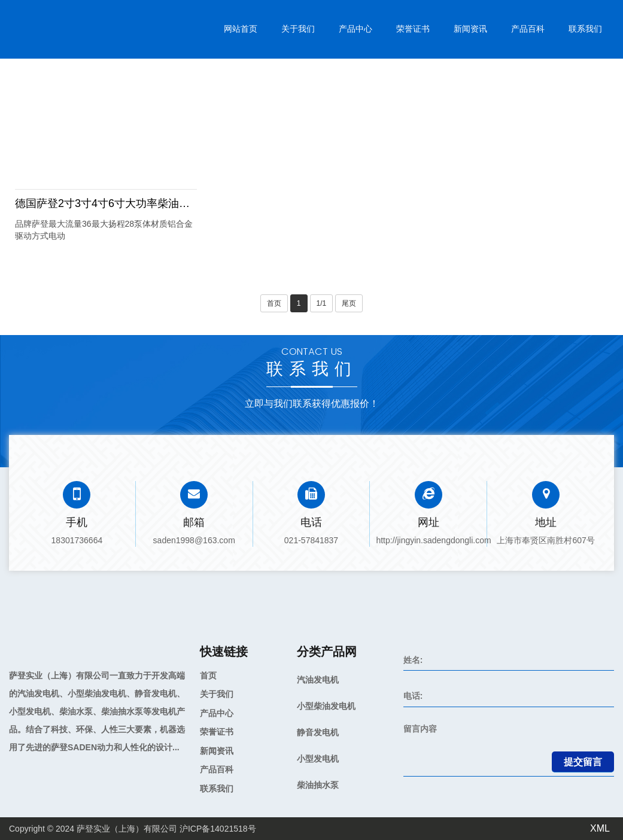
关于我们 (298, 29)
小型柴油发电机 (326, 706)
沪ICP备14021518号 (218, 829)
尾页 (349, 303)
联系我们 (585, 29)
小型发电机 (318, 759)
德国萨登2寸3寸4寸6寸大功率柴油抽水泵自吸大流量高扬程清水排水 (178, 203)
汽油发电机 (318, 680)
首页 (274, 303)
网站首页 (241, 29)
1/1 (322, 303)
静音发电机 (318, 732)
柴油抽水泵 (318, 785)
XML (600, 828)
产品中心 (355, 29)
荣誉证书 (413, 29)
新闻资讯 (470, 29)
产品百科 (528, 29)
